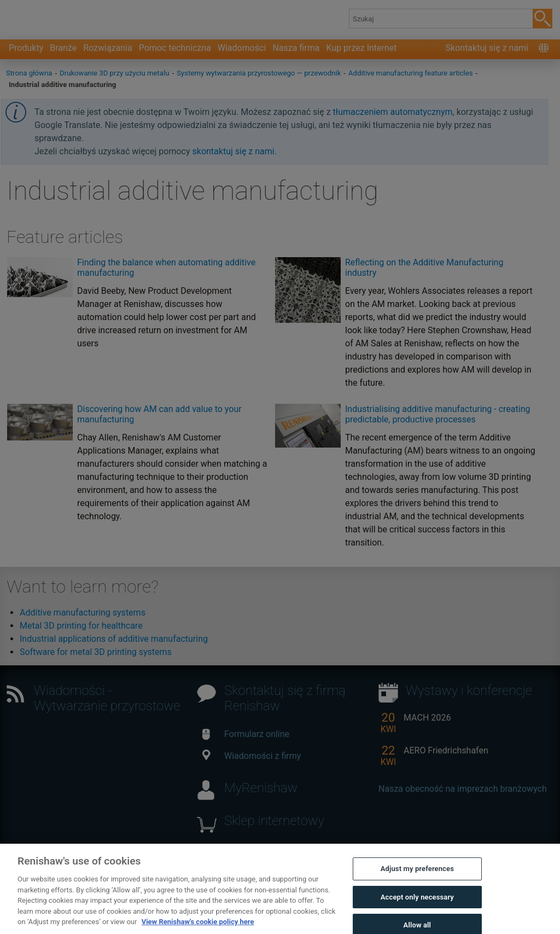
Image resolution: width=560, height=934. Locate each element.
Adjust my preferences (417, 878)
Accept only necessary (417, 906)
